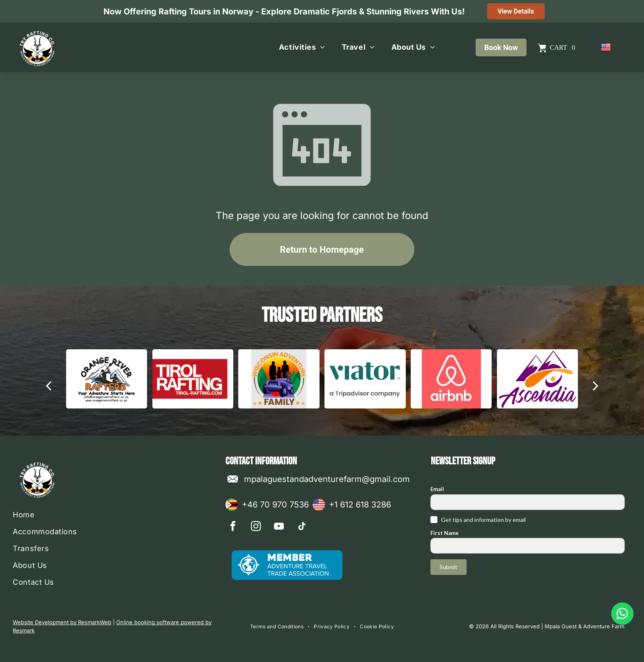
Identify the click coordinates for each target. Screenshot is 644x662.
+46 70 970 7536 (275, 505)
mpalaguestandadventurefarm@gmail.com (327, 479)
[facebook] (233, 527)
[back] (48, 385)
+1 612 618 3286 (360, 505)
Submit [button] (448, 567)
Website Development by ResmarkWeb (62, 622)
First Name (445, 533)
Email (437, 489)
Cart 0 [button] (562, 47)
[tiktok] (302, 527)
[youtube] (279, 527)
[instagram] (256, 527)
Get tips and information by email (483, 520)
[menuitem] (302, 47)
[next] (596, 385)
